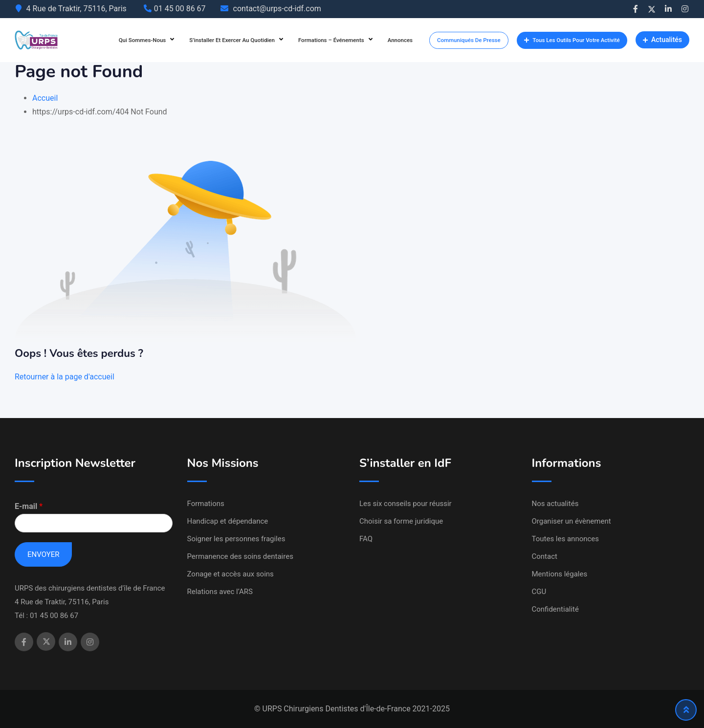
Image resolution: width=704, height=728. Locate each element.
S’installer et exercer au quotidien (232, 40)
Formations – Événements (331, 40)
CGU (539, 592)
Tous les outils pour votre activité (572, 40)
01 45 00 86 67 (180, 9)
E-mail (29, 506)
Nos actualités (555, 504)
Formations (206, 504)
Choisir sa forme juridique (401, 521)
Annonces (400, 40)
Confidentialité (555, 609)
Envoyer (43, 554)
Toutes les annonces (566, 539)
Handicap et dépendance (228, 521)
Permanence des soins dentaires (240, 556)
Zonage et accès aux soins (231, 574)
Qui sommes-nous (143, 40)
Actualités (662, 40)
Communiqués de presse (469, 40)
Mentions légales (560, 574)
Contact (545, 556)
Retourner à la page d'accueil (65, 377)
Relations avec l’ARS (220, 592)
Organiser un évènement (572, 521)
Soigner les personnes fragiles (236, 539)
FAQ (366, 539)
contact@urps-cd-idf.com (277, 9)
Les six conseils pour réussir (406, 504)
